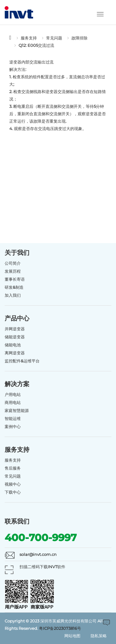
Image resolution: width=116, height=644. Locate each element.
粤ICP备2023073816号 (60, 628)
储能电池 (13, 345)
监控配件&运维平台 (22, 361)
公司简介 (13, 263)
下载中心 (13, 492)
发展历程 (13, 271)
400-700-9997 (41, 538)
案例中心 (13, 426)
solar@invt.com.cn (38, 554)
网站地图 (72, 636)
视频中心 (13, 484)
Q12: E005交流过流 (36, 45)
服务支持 (29, 38)
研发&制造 (14, 287)
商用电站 (13, 402)
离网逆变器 (15, 353)
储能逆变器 (15, 337)
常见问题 (54, 38)
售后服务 (13, 468)
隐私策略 (99, 636)
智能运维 (13, 418)
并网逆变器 (15, 329)
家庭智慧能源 (17, 410)
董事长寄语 (15, 279)
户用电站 (13, 394)
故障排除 (79, 38)
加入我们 (13, 295)
